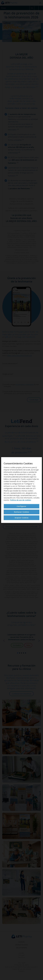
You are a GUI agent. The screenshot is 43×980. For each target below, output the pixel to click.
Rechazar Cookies (21, 512)
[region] (22, 490)
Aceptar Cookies (22, 518)
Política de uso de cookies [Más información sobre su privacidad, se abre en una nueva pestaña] (21, 500)
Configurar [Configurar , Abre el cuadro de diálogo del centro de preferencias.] (21, 506)
